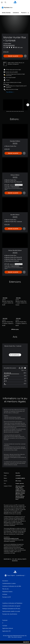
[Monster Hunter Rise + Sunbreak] (13, 105)
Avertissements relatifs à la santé (11, 538)
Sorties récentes (6, 13)
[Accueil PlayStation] (15, 2)
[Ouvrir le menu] (2, 2)
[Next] (28, 105)
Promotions (24, 13)
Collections (16, 13)
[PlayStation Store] (7, 7)
